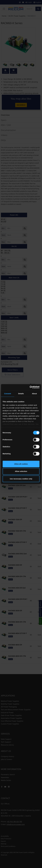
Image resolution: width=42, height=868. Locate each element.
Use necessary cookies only (21, 479)
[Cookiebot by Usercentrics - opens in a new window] (30, 387)
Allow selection (21, 471)
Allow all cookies (21, 464)
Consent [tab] (8, 394)
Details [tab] (21, 394)
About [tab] (34, 394)
